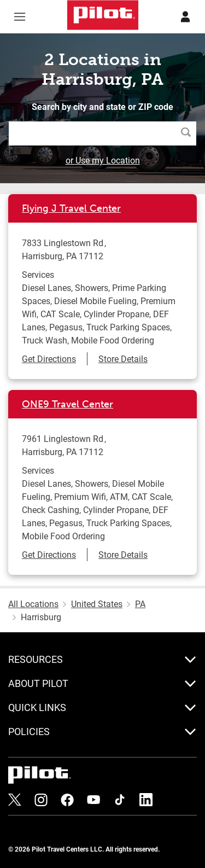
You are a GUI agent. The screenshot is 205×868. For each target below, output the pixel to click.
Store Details (123, 359)
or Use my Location (103, 160)
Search (189, 133)
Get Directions (49, 359)
